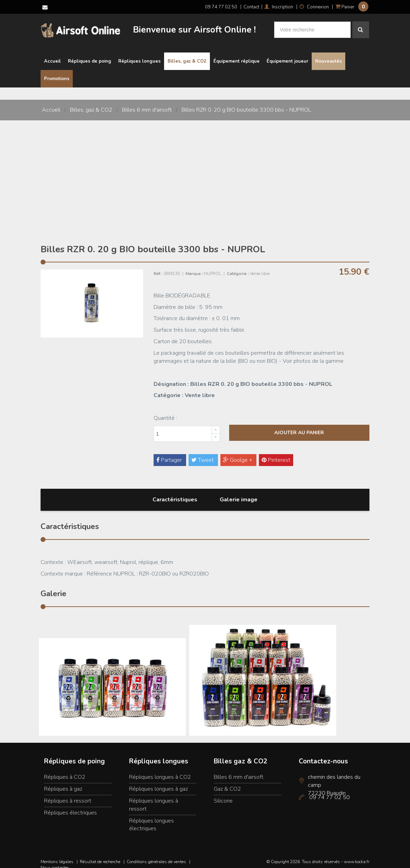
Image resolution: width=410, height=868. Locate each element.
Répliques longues (139, 55)
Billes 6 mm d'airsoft (147, 104)
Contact (251, 7)
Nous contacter (55, 861)
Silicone (223, 794)
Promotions (57, 72)
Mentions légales (57, 855)
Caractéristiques (175, 493)
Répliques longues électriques (151, 818)
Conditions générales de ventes (156, 855)
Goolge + (238, 453)
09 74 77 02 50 (221, 7)
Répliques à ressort (68, 794)
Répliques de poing (90, 55)
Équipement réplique (236, 55)
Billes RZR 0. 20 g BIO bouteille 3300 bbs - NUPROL (246, 104)
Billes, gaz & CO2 (187, 55)
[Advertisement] (205, 166)
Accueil (52, 55)
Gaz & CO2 (227, 782)
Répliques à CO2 (65, 770)
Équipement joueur (287, 55)
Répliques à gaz (63, 782)
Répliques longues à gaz (158, 782)
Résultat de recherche (100, 855)
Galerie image (239, 493)
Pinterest (276, 453)
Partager (170, 453)
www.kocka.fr (357, 855)
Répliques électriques (70, 806)
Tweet (203, 453)
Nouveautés (328, 55)
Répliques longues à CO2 (160, 770)
